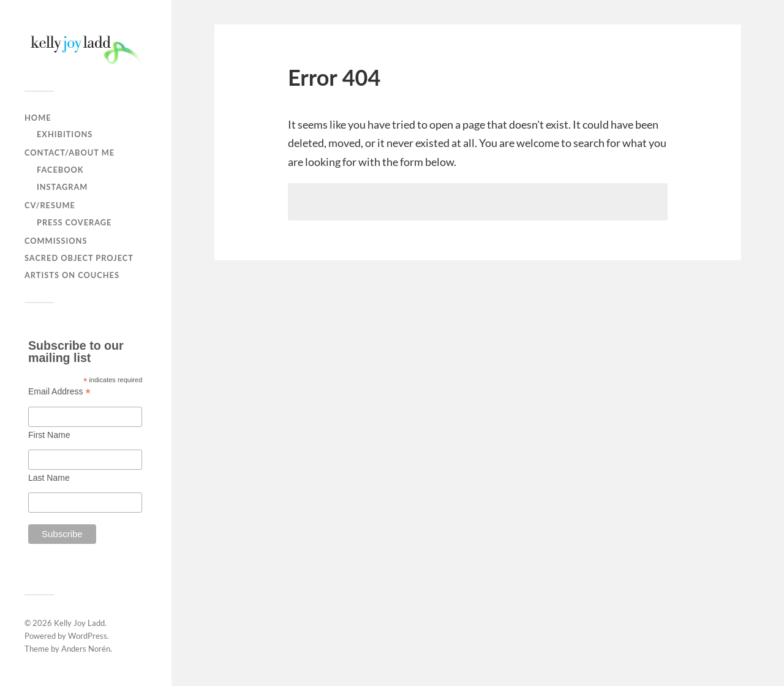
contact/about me (70, 153)
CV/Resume (50, 205)
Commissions (56, 241)
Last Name (49, 478)
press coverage (74, 222)
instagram (62, 187)
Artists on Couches (72, 275)
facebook (60, 170)
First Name (49, 435)
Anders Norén (86, 649)
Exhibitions (65, 134)
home (38, 118)
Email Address (59, 391)
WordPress (88, 636)
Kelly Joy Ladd (79, 623)
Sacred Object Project (79, 258)
